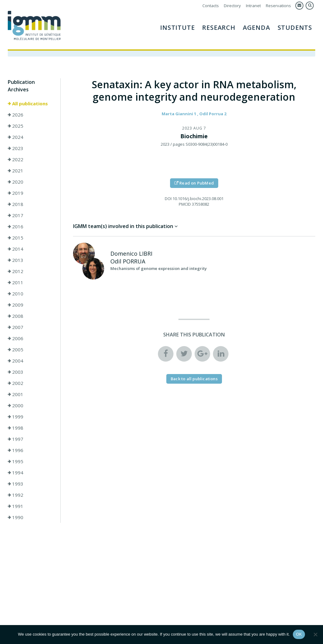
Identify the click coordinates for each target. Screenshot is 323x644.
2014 (16, 249)
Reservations (278, 6)
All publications (28, 103)
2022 (16, 159)
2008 (16, 316)
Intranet (253, 6)
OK (299, 634)
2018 (16, 204)
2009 (16, 305)
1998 (16, 428)
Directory (232, 6)
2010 (16, 294)
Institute (177, 27)
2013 (16, 260)
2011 (16, 282)
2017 (16, 215)
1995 (16, 461)
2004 (16, 361)
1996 (16, 450)
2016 (16, 226)
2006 (16, 338)
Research (219, 27)
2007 (16, 327)
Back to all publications (194, 379)
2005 (16, 349)
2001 (16, 394)
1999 (16, 417)
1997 (16, 439)
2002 (16, 383)
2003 (16, 372)
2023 (16, 148)
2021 (16, 171)
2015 (16, 238)
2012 (16, 271)
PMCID (185, 204)
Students (295, 27)
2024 (16, 137)
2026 (16, 115)
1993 (16, 484)
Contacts (211, 6)
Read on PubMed (194, 183)
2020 (16, 182)
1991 (16, 506)
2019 (16, 193)
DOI (168, 199)
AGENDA (256, 27)
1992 (16, 495)
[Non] (315, 634)
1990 (16, 517)
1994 (16, 473)
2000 (16, 405)
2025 (16, 126)
